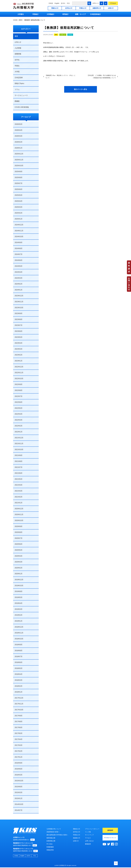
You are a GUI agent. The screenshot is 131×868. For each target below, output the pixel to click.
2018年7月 (19, 657)
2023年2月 (19, 355)
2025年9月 (19, 172)
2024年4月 (19, 272)
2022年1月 (19, 432)
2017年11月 (19, 704)
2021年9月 (19, 455)
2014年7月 (19, 810)
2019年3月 (19, 609)
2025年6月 (19, 189)
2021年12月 (19, 438)
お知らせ (63, 35)
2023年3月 (19, 349)
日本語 (51, 3)
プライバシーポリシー (92, 829)
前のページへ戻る (81, 89)
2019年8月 (19, 591)
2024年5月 (19, 266)
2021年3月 (19, 491)
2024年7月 (19, 254)
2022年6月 (19, 402)
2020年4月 (19, 556)
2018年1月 (19, 692)
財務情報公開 (51, 841)
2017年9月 (19, 716)
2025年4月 (19, 201)
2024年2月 (19, 284)
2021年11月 (19, 444)
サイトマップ (89, 835)
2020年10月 (19, 520)
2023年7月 (19, 325)
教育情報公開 (51, 838)
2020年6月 (19, 544)
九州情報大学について (54, 829)
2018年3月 (19, 680)
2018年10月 (19, 639)
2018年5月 (19, 668)
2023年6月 (19, 331)
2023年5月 (19, 337)
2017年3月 (19, 745)
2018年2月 (19, 686)
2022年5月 (19, 408)
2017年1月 (19, 757)
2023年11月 (19, 302)
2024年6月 (19, 260)
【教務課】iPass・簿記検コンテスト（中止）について (60, 77)
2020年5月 (19, 550)
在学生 (70, 35)
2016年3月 (19, 775)
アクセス (113, 3)
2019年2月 (19, 615)
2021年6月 (19, 473)
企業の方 (111, 8)
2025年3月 (19, 207)
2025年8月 (19, 177)
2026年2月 (19, 142)
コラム (17, 89)
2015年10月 (19, 781)
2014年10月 (19, 804)
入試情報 (18, 48)
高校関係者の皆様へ (53, 832)
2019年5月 (19, 597)
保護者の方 (77, 838)
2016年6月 (19, 769)
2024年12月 (19, 225)
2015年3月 (19, 792)
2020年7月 (19, 538)
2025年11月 (19, 160)
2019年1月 (19, 621)
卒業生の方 (83, 8)
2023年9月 (19, 313)
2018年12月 (19, 627)
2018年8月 (19, 651)
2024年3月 (19, 278)
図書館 (17, 101)
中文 (68, 3)
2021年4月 (19, 485)
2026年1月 (19, 148)
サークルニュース (21, 95)
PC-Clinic (50, 844)
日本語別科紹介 (95, 14)
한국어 (63, 3)
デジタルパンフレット (110, 838)
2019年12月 (19, 580)
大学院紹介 (51, 14)
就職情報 (18, 54)
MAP (33, 840)
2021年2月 (19, 497)
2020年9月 (19, 526)
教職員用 (88, 844)
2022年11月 (19, 373)
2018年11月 (19, 633)
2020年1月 (19, 574)
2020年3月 (19, 562)
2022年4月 (19, 414)
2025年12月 (19, 154)
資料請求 (129, 267)
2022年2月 (19, 426)
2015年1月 (19, 798)
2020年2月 (19, 568)
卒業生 (17, 66)
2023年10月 (19, 308)
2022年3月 (19, 420)
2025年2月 (19, 213)
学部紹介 (36, 14)
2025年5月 (19, 195)
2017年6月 (19, 727)
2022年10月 (19, 379)
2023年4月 (19, 343)
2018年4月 (19, 674)
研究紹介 (65, 14)
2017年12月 (19, 698)
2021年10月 (19, 450)
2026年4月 (19, 130)
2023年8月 (19, 319)
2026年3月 (19, 136)
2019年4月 (19, 603)
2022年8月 (19, 390)
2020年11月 (19, 515)
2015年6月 (19, 787)
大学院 (17, 72)
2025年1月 (19, 219)
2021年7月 (19, 467)
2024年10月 (19, 237)
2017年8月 (19, 722)
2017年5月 (19, 733)
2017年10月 (19, 710)
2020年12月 (19, 509)
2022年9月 (19, 384)
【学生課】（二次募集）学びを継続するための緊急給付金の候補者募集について (102, 77)
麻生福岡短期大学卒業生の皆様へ (57, 835)
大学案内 (21, 14)
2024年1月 (19, 290)
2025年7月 (19, 183)
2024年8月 (19, 248)
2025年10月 (19, 166)
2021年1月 (19, 503)
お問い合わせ (129, 284)
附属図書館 (50, 847)
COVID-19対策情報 (22, 107)
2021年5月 (19, 479)
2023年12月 (19, 296)
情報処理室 (50, 850)
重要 (56, 35)
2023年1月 (19, 361)
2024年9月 (19, 242)
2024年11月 (19, 231)
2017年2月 (19, 751)
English (57, 3)
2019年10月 (19, 586)
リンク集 (88, 832)
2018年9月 (19, 645)
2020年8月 (19, 532)
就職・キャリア (80, 14)
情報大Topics (19, 83)
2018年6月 (19, 662)
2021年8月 (19, 461)
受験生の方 (55, 8)
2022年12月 (19, 367)
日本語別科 (19, 78)
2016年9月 (19, 763)
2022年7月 (19, 396)
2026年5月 (19, 124)
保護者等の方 (97, 8)
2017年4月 (19, 739)
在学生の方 (69, 8)
